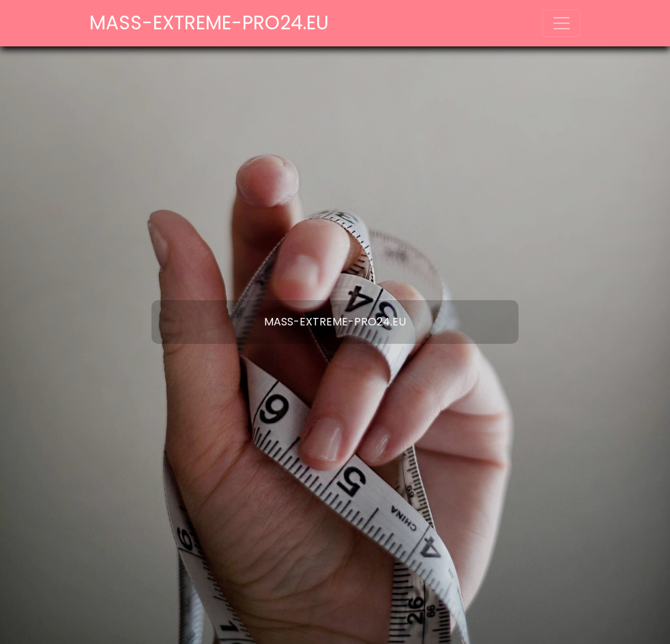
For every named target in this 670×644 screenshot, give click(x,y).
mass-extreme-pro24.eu (209, 23)
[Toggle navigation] (562, 23)
